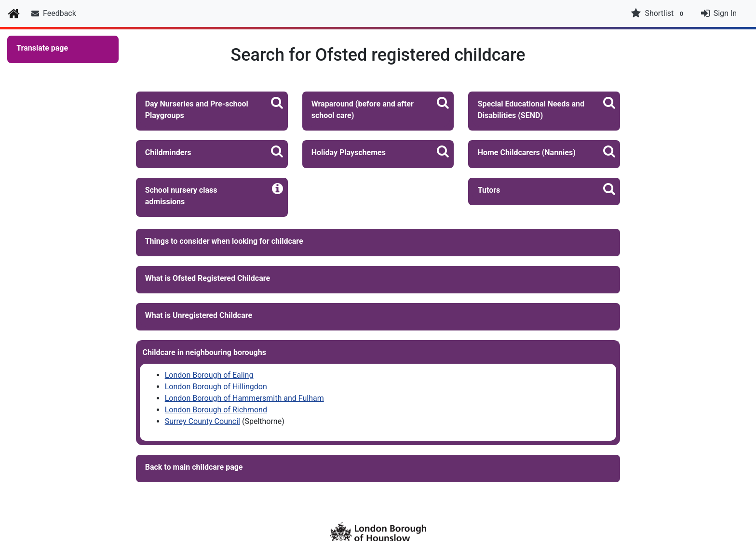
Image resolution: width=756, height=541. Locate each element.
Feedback (54, 13)
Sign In (725, 13)
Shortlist (658, 13)
